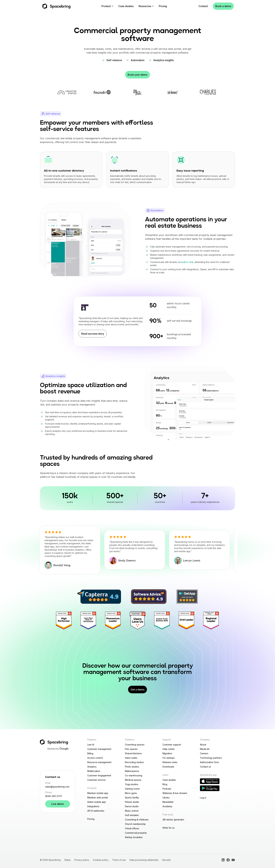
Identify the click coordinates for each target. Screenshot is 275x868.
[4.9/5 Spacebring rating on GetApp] (187, 597)
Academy (167, 806)
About (203, 745)
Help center (169, 749)
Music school (132, 811)
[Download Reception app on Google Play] (210, 788)
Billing (90, 753)
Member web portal (98, 798)
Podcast (167, 789)
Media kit (205, 749)
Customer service (96, 780)
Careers (204, 753)
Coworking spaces (135, 745)
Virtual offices (132, 828)
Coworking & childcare (137, 820)
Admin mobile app (97, 802)
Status (67, 860)
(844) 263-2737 (54, 796)
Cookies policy (101, 860)
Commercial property (136, 833)
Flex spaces (131, 749)
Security (166, 860)
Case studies (126, 6)
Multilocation (94, 771)
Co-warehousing (134, 775)
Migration (167, 753)
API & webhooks (96, 811)
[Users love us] (137, 621)
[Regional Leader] (211, 621)
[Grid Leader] (187, 621)
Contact (203, 6)
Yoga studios (132, 784)
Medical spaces (133, 780)
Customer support (172, 745)
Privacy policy (82, 860)
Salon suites (131, 758)
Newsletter (168, 802)
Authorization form (209, 762)
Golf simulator (132, 815)
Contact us (205, 767)
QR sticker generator (173, 820)
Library (166, 798)
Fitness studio (132, 802)
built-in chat (187, 262)
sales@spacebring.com (57, 787)
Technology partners (211, 758)
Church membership (135, 824)
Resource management (99, 762)
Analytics (92, 767)
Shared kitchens (133, 753)
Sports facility (132, 798)
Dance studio (132, 806)
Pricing (163, 6)
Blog (165, 784)
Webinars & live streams (175, 793)
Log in (203, 798)
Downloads (168, 767)
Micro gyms (131, 793)
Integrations (93, 806)
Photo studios (132, 767)
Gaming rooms (132, 789)
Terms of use (119, 860)
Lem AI (91, 745)
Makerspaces (132, 771)
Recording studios (134, 762)
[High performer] (64, 621)
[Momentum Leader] (113, 621)
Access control (95, 758)
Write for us (169, 828)
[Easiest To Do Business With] (162, 621)
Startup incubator (134, 837)
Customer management (99, 749)
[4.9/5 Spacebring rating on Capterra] (99, 597)
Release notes (170, 762)
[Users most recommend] (88, 621)
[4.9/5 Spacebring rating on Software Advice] (149, 596)
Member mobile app (98, 793)
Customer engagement (99, 775)
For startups (169, 758)
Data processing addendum (144, 860)
